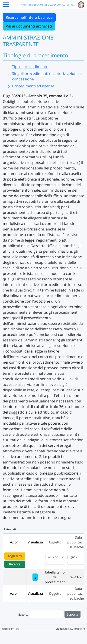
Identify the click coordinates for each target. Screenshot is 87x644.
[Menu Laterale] (6, 6)
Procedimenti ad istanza (33, 86)
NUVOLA (63, 629)
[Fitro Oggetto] (55, 562)
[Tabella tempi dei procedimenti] (35, 577)
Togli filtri (15, 556)
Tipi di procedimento (30, 67)
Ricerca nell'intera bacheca (29, 17)
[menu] (46, 614)
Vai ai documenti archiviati (29, 26)
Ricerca (15, 564)
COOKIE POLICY (10, 629)
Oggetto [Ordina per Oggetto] (55, 542)
